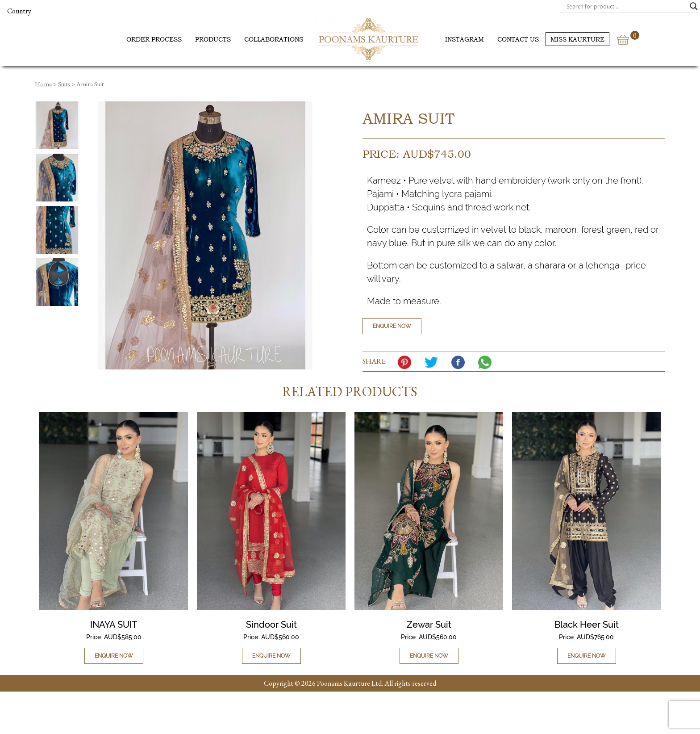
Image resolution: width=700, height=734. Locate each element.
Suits (64, 84)
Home (43, 84)
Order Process (154, 39)
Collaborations (274, 39)
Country (19, 11)
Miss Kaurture (577, 39)
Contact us (518, 39)
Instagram (465, 39)
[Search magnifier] (694, 6)
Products (213, 39)
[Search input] (626, 6)
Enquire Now (392, 326)
